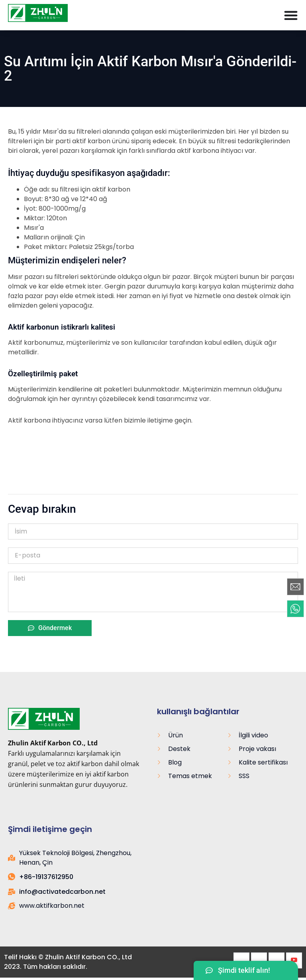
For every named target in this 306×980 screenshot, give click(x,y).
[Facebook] (241, 960)
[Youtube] (294, 960)
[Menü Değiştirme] (291, 15)
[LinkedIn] (277, 960)
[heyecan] (259, 960)
